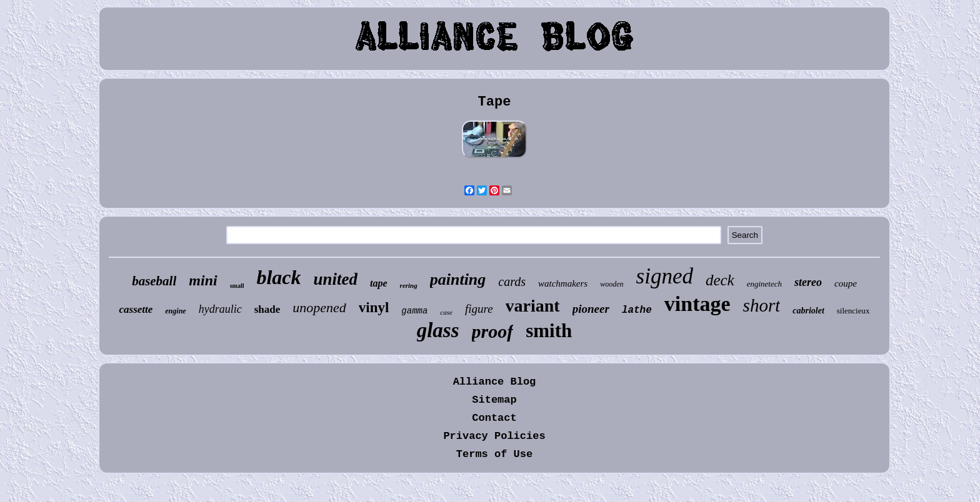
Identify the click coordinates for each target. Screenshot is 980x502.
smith (549, 331)
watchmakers (563, 283)
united (336, 279)
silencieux (853, 311)
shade (267, 309)
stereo (808, 282)
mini (203, 280)
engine (175, 311)
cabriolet (808, 311)
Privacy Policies (494, 436)
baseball (154, 281)
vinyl (374, 308)
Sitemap (494, 400)
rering (409, 285)
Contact (494, 418)
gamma (414, 311)
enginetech (764, 284)
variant (533, 306)
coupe (846, 283)
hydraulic (220, 309)
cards (512, 282)
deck (720, 280)
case (446, 312)
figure (479, 309)
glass (438, 330)
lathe (637, 310)
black (278, 277)
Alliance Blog (495, 382)
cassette (136, 309)
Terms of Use (494, 454)
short (762, 305)
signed (665, 276)
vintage (697, 304)
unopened (319, 308)
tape (379, 283)
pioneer (591, 309)
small (237, 286)
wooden (612, 284)
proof (493, 331)
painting (458, 279)
